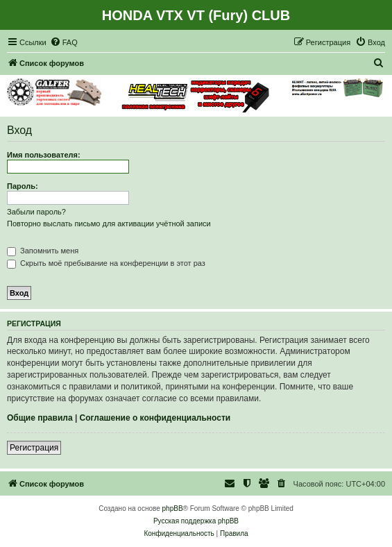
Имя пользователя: (44, 155)
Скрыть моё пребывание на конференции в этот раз (106, 263)
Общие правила (40, 418)
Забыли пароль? (36, 212)
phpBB (173, 508)
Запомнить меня (43, 251)
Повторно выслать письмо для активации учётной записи (109, 224)
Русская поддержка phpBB (196, 521)
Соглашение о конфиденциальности (155, 418)
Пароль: (23, 186)
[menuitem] (64, 42)
